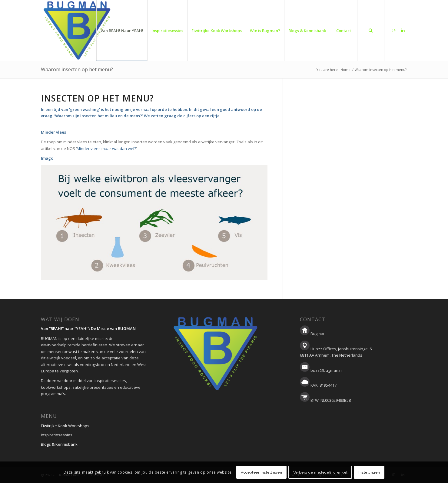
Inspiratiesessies (57, 435)
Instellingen (369, 472)
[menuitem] (122, 31)
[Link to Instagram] (394, 30)
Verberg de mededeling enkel (320, 472)
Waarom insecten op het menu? (77, 69)
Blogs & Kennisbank (59, 444)
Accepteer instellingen (261, 472)
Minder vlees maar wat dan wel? (106, 148)
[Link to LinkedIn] (403, 30)
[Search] (371, 31)
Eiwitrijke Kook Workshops (65, 426)
